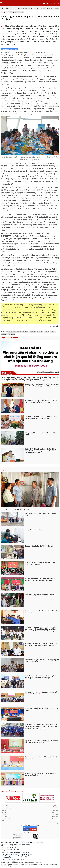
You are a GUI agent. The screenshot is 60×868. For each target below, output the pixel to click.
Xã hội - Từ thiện (34, 8)
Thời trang (5, 821)
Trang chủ (4, 12)
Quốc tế (4, 814)
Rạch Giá (46, 332)
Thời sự (21, 12)
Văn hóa (55, 814)
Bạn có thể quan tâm (10, 338)
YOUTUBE (34, 830)
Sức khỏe (55, 817)
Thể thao (4, 817)
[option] (13, 798)
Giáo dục (50, 8)
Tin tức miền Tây (6, 823)
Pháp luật (55, 812)
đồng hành (25, 332)
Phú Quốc (53, 332)
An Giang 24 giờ (9, 8)
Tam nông (55, 819)
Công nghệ (5, 812)
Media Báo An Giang (52, 823)
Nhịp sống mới (6, 819)
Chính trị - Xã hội (21, 8)
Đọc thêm (6, 470)
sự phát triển (32, 332)
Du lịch (56, 821)
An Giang (4, 334)
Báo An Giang (11, 334)
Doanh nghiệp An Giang (15, 332)
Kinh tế (43, 8)
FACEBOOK (26, 830)
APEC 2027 (40, 332)
